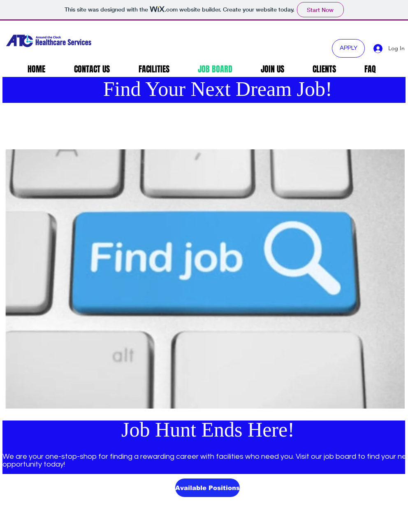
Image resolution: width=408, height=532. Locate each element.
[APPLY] (348, 48)
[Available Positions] (207, 488)
